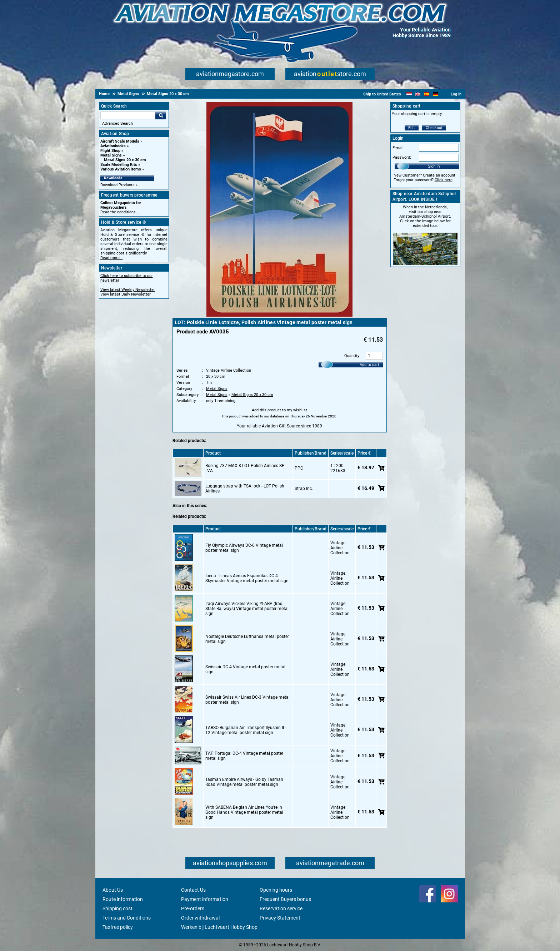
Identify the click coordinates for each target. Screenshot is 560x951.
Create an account (439, 175)
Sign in (434, 166)
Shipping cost (117, 908)
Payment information (205, 899)
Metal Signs (111, 155)
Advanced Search (117, 123)
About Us (113, 890)
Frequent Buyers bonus (285, 899)
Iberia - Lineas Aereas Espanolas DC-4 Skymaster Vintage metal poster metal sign (247, 578)
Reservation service (281, 908)
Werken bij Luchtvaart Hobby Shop (219, 927)
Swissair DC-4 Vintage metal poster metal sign (245, 669)
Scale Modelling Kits (119, 165)
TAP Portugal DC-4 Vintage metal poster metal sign (244, 756)
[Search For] (128, 115)
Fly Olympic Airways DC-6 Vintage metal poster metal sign (244, 548)
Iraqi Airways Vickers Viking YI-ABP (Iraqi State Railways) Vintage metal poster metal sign (247, 609)
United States (389, 94)
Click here (444, 180)
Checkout (434, 128)
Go (161, 115)
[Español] (427, 94)
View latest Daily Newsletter (126, 294)
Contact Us (193, 890)
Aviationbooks (113, 146)
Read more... (112, 258)
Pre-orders (193, 908)
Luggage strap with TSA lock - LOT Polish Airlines (245, 489)
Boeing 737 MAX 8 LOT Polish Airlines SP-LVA (246, 468)
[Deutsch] (436, 94)
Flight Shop (110, 151)
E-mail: (399, 148)
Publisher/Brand (311, 453)
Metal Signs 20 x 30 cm (125, 160)
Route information (123, 899)
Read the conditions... (120, 212)
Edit (412, 128)
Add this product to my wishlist (279, 410)
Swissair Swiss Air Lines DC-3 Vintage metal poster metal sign (247, 700)
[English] (418, 94)
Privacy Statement (280, 918)
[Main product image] (279, 315)
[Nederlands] (409, 94)
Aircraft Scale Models (120, 141)
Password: (402, 157)
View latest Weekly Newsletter (128, 290)
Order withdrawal (200, 918)
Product (213, 453)
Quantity (352, 356)
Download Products (117, 185)
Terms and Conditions (127, 918)
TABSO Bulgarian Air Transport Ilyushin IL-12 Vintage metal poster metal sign (246, 730)
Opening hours (276, 890)
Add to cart (369, 365)
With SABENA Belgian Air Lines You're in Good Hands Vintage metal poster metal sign (244, 812)
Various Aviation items (121, 169)
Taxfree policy (118, 927)
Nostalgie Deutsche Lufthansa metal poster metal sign (247, 639)
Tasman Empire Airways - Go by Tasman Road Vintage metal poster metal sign (244, 782)
